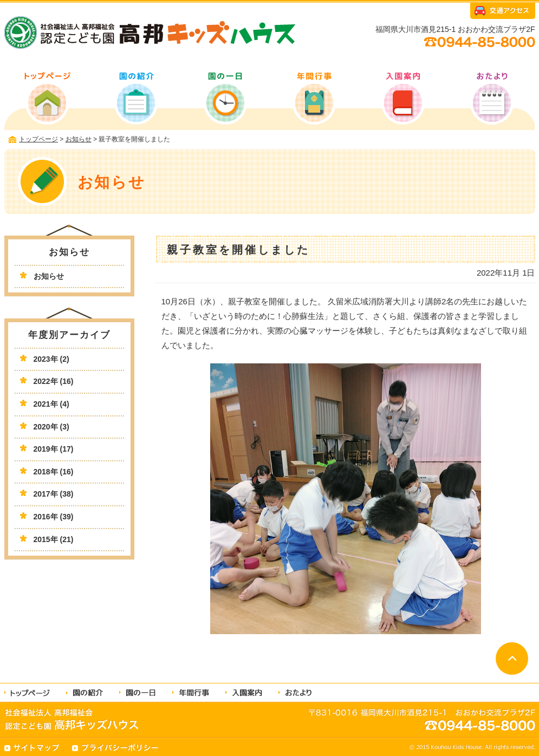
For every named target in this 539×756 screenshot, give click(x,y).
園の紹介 (137, 97)
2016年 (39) (54, 517)
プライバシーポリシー (115, 748)
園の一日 (225, 97)
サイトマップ (33, 748)
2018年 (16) (54, 472)
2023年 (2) (51, 359)
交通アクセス (503, 12)
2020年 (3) (51, 427)
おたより (490, 97)
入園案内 (402, 97)
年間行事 (313, 97)
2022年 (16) (54, 381)
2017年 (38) (54, 494)
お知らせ (49, 276)
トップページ (48, 97)
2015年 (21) (54, 539)
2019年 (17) (54, 449)
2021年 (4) (51, 404)
